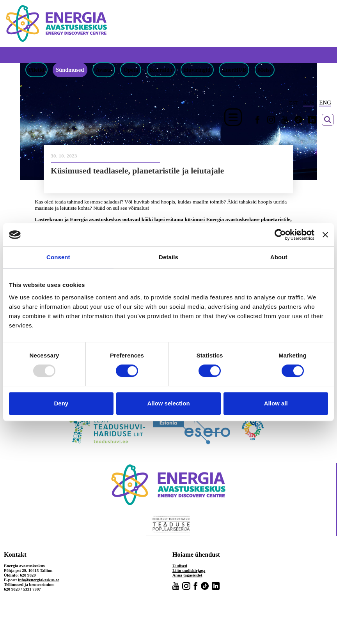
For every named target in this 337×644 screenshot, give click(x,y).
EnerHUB (234, 70)
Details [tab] (168, 257)
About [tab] (279, 257)
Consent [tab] (58, 257)
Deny (61, 403)
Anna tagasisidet (187, 575)
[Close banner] (325, 235)
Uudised (180, 566)
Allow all (276, 403)
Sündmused (70, 70)
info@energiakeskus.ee (39, 580)
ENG (325, 103)
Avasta (104, 70)
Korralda (161, 70)
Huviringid (197, 70)
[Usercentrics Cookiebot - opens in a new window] (280, 235)
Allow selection (168, 403)
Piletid (36, 70)
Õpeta (131, 70)
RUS (309, 103)
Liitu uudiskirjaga (189, 570)
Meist (264, 70)
